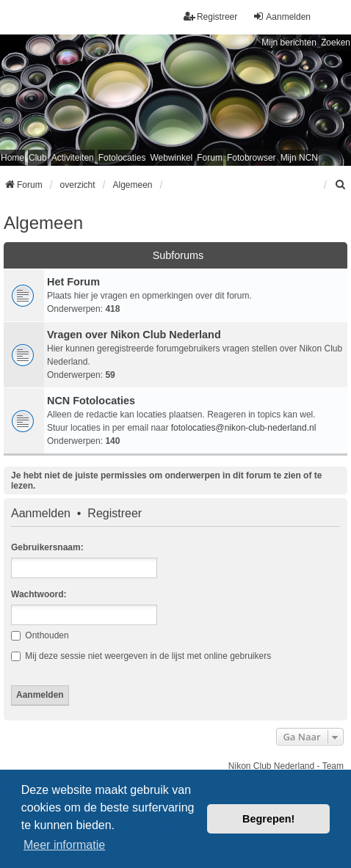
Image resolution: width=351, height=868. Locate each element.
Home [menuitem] (12, 158)
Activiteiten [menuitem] (73, 158)
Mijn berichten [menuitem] (289, 43)
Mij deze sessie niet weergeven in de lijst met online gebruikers (141, 656)
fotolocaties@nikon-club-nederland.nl (244, 428)
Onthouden (40, 635)
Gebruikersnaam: (47, 547)
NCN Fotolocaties (91, 401)
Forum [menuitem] (210, 158)
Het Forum (73, 282)
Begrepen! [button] (268, 819)
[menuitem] (341, 185)
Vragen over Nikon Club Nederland (134, 335)
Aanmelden (41, 514)
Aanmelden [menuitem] (282, 17)
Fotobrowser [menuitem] (252, 158)
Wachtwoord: (39, 594)
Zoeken (336, 43)
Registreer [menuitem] (210, 17)
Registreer (115, 514)
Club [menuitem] (38, 158)
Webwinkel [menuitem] (171, 158)
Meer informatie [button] (64, 845)
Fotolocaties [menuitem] (122, 158)
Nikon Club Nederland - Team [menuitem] (286, 766)
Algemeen (43, 223)
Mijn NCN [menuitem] (299, 158)
